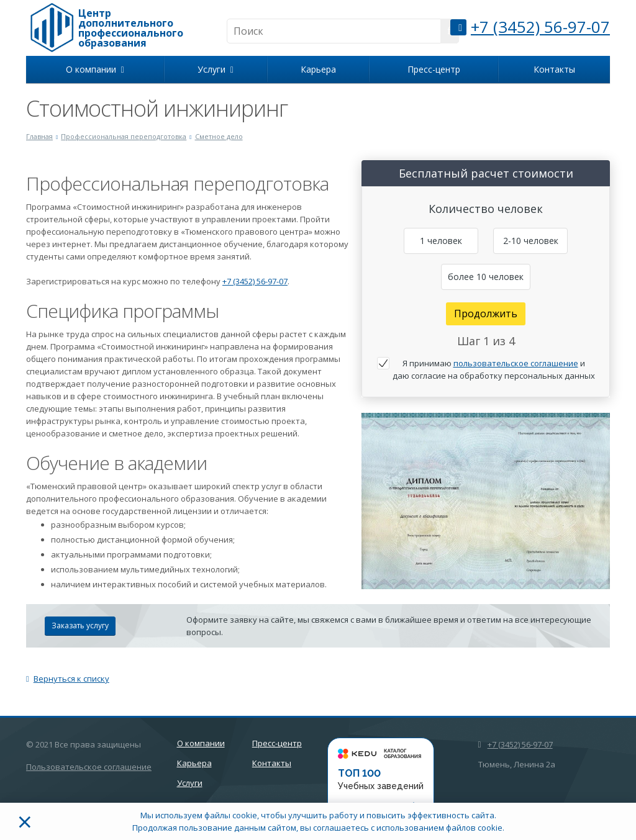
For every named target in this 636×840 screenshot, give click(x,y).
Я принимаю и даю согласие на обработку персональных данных (494, 369)
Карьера (318, 69)
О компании (95, 69)
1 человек (441, 241)
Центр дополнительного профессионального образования (131, 28)
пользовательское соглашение (516, 363)
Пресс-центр (434, 69)
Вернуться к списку (68, 679)
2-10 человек (531, 241)
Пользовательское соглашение (89, 767)
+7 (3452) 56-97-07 (540, 27)
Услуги (216, 69)
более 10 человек (486, 277)
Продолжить (486, 314)
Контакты (554, 69)
